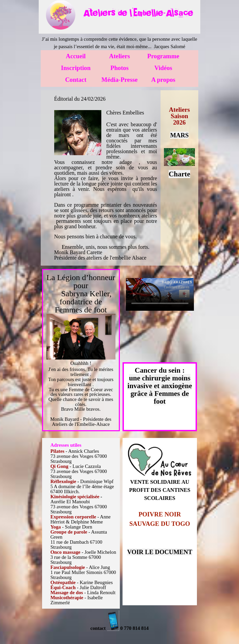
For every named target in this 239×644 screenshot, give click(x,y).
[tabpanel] (138, 13)
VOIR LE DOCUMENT (160, 552)
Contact (76, 80)
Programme (163, 56)
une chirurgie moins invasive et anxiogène (160, 382)
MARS (179, 135)
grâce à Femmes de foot (160, 397)
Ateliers (119, 56)
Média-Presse (119, 80)
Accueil (76, 56)
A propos (163, 80)
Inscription (76, 68)
